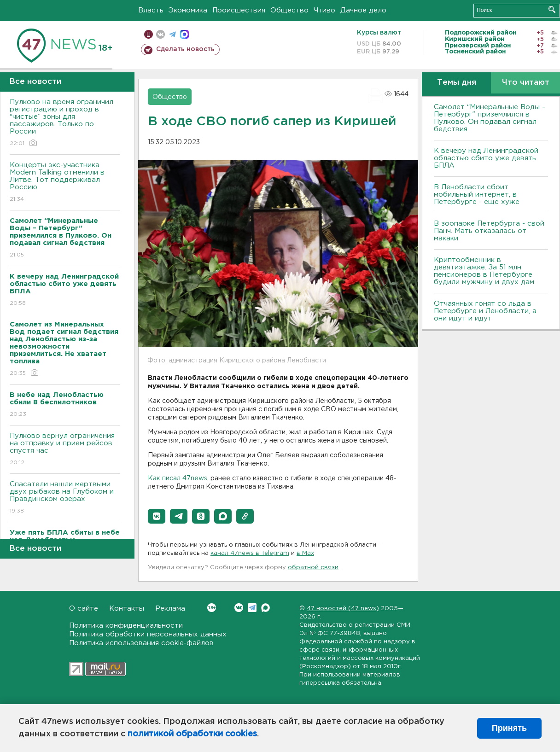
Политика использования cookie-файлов (141, 643)
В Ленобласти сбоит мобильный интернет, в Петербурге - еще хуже (477, 195)
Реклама (170, 609)
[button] (157, 516)
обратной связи (313, 568)
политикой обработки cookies (192, 734)
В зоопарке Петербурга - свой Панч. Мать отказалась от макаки (489, 231)
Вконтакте (212, 608)
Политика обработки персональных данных (148, 634)
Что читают (526, 83)
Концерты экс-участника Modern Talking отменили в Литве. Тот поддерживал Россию (65, 183)
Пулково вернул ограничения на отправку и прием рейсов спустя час (65, 450)
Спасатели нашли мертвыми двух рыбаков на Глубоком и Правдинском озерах (65, 498)
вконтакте (160, 34)
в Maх (305, 553)
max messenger (184, 34)
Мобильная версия (149, 34)
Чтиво (324, 10)
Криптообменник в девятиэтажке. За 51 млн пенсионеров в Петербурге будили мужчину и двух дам (484, 271)
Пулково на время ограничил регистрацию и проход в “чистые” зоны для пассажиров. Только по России (65, 123)
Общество (289, 10)
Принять (509, 728)
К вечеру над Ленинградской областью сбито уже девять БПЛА (486, 158)
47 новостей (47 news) (343, 609)
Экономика (188, 10)
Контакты (127, 609)
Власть (151, 10)
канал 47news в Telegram (250, 553)
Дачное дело (363, 10)
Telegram (252, 608)
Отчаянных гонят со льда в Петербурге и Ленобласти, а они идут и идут (485, 311)
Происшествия (239, 10)
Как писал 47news (178, 478)
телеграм (172, 34)
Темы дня (457, 83)
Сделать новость (185, 49)
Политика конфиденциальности (126, 626)
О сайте (84, 609)
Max (265, 608)
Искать (552, 9)
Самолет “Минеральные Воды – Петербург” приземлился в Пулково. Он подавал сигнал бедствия (490, 118)
